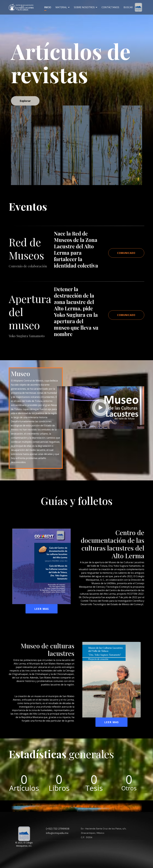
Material (61, 7)
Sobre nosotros (84, 7)
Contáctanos (110, 7)
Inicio (48, 7)
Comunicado (126, 253)
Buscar (128, 7)
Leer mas (42, 609)
